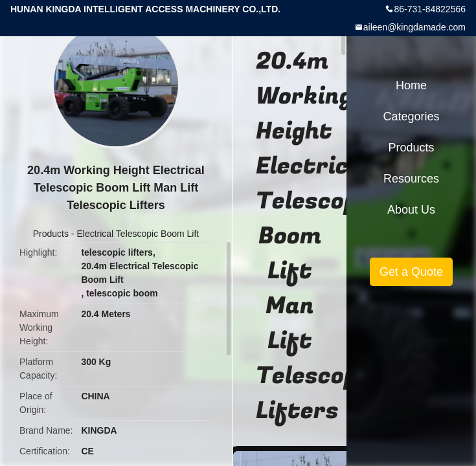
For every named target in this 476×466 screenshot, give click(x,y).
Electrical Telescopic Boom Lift (138, 234)
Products (51, 234)
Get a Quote (411, 272)
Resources (411, 179)
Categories (411, 116)
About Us (411, 210)
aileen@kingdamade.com (414, 27)
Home (411, 85)
